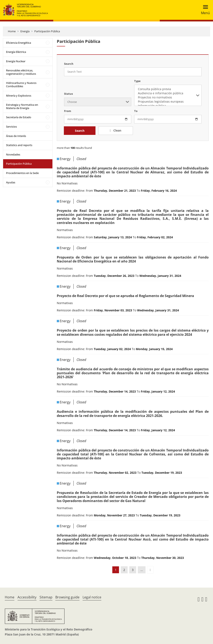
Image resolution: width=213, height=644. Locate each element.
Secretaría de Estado (19, 117)
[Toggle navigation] (204, 10)
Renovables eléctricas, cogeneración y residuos (21, 72)
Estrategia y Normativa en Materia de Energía (22, 106)
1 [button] (116, 570)
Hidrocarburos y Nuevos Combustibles (21, 85)
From (68, 111)
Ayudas (11, 182)
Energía (25, 31)
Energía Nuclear (16, 61)
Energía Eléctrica (16, 52)
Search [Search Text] (69, 64)
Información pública (168, 106)
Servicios (11, 127)
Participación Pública (47, 31)
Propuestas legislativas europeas (168, 102)
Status (68, 94)
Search (80, 131)
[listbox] (168, 95)
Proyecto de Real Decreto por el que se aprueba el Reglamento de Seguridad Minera (125, 296)
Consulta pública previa (168, 89)
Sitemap (46, 597)
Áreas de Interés (16, 136)
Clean (117, 130)
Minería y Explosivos (19, 96)
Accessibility (27, 597)
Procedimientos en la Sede (22, 173)
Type (137, 81)
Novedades (13, 154)
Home (12, 31)
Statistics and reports (19, 145)
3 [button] (133, 570)
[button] (150, 570)
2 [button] (124, 570)
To (136, 111)
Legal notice (92, 597)
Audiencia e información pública (168, 93)
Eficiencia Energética (19, 43)
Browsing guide (67, 597)
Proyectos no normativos (168, 97)
